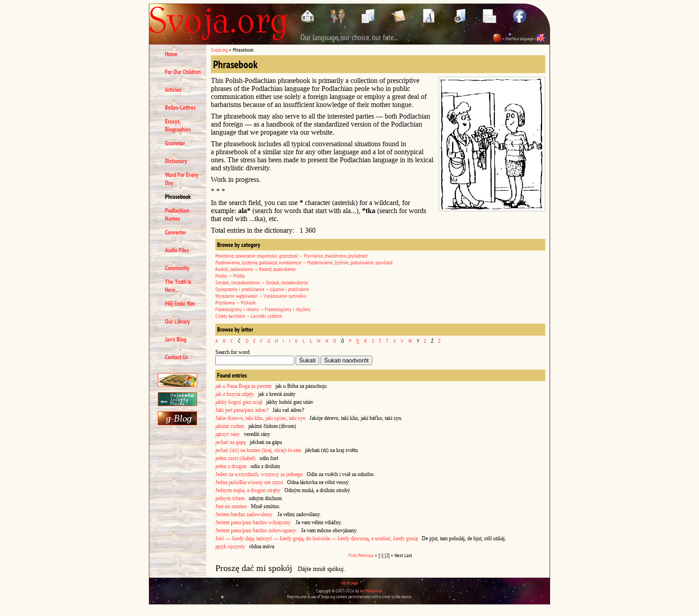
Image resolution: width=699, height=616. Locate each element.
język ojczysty (230, 546)
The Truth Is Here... (178, 286)
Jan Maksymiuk (371, 591)
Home (171, 54)
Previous (366, 555)
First (353, 555)
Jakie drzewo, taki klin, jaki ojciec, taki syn (260, 418)
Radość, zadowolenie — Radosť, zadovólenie (255, 269)
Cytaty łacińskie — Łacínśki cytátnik (249, 316)
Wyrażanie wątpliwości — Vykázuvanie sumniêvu (261, 296)
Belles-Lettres (180, 107)
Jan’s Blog (176, 339)
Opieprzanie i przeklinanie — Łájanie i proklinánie (262, 289)
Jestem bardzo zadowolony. (244, 514)
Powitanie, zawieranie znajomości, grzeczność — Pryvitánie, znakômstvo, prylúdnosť (291, 256)
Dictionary (176, 161)
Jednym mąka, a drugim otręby (248, 490)
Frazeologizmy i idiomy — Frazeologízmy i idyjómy (263, 309)
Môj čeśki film (180, 304)
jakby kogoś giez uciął (239, 402)
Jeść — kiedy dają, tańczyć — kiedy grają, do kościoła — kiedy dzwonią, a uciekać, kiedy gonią (317, 538)
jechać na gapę (230, 442)
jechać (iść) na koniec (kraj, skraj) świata (258, 450)
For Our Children (183, 72)
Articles (173, 90)
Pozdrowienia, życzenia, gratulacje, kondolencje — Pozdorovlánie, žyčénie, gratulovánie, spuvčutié (304, 262)
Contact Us (177, 357)
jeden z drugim (231, 466)
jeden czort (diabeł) (235, 458)
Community (177, 268)
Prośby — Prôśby (230, 276)
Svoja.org (219, 50)
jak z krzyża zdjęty (235, 394)
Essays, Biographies (178, 125)
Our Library (177, 321)
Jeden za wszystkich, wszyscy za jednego (259, 474)
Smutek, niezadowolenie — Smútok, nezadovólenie (262, 282)
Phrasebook (178, 197)
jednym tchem (230, 498)
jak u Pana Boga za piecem (243, 386)
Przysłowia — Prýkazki (236, 302)
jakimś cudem (230, 426)
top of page (349, 583)
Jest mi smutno (231, 506)
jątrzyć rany (228, 434)
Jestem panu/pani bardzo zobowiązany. (256, 530)
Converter (176, 232)
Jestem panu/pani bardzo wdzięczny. (253, 522)
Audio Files (177, 250)
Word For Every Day (182, 179)
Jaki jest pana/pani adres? (242, 410)
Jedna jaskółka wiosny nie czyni (249, 482)
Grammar (175, 143)
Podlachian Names (177, 214)
